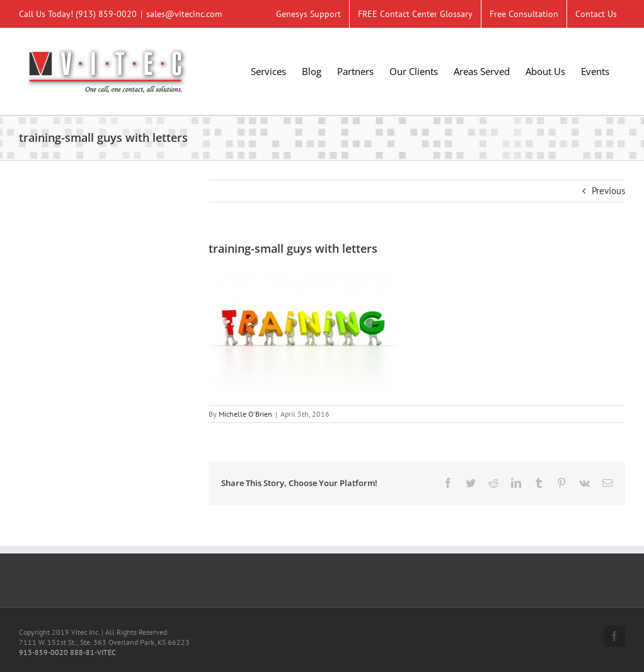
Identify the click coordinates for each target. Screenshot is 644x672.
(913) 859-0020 (106, 14)
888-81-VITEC (93, 652)
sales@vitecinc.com (184, 14)
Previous (608, 191)
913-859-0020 (43, 652)
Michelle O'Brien (245, 414)
